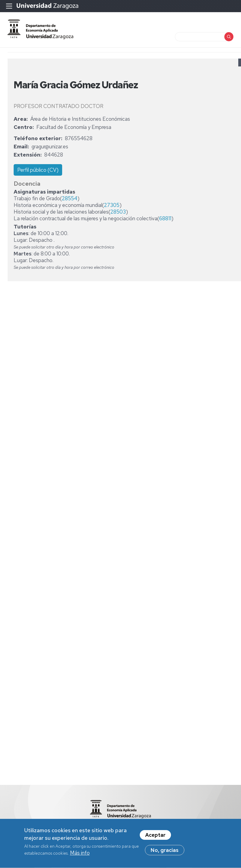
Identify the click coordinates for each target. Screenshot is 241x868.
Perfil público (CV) (38, 170)
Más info (80, 855)
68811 (165, 218)
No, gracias (165, 852)
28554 (70, 198)
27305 (112, 205)
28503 (118, 212)
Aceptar (155, 837)
